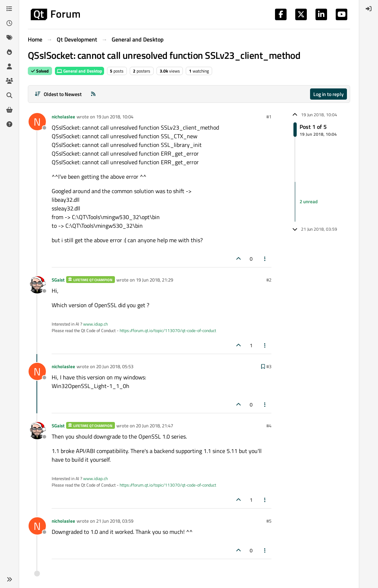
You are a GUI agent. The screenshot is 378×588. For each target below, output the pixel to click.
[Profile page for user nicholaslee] (37, 122)
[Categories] (9, 9)
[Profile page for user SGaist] (37, 285)
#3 (269, 366)
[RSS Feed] (93, 94)
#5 (269, 521)
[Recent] (9, 23)
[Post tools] (265, 259)
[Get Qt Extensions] (9, 110)
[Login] (369, 9)
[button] (9, 579)
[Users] (9, 66)
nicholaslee (63, 117)
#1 (269, 117)
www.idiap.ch (95, 324)
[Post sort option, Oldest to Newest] (58, 94)
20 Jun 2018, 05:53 (115, 366)
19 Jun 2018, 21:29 (154, 280)
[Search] (9, 95)
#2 (269, 280)
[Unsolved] (9, 124)
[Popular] (9, 52)
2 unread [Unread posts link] (309, 201)
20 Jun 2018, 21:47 (154, 426)
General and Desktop (80, 71)
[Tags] (9, 38)
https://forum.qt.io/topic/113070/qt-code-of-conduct (168, 330)
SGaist (58, 280)
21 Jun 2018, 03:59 (115, 521)
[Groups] (9, 81)
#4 (269, 426)
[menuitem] (369, 9)
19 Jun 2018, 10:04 (115, 117)
